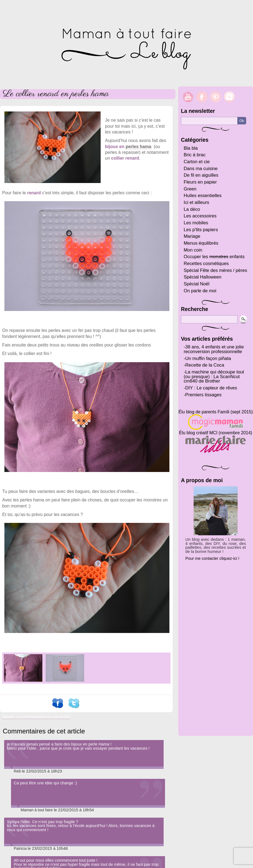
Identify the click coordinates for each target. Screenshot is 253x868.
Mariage (192, 236)
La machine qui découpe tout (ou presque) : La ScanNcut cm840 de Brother (214, 376)
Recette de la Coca (205, 365)
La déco (192, 209)
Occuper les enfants (214, 257)
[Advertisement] (216, 646)
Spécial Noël (197, 284)
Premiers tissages (204, 395)
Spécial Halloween (203, 277)
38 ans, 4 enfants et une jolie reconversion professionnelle (214, 349)
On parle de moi (200, 291)
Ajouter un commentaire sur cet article (36, 717)
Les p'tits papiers (201, 230)
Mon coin (193, 250)
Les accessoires (200, 216)
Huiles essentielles (203, 196)
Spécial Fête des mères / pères (215, 270)
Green (190, 189)
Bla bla (191, 148)
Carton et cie (197, 162)
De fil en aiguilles (201, 175)
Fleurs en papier (200, 182)
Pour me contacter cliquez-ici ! (212, 558)
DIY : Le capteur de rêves (211, 388)
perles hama (138, 147)
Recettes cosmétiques (206, 264)
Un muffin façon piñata (208, 358)
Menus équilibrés (201, 243)
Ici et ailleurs (196, 202)
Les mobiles (196, 223)
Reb (17, 771)
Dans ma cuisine (201, 169)
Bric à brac (195, 155)
